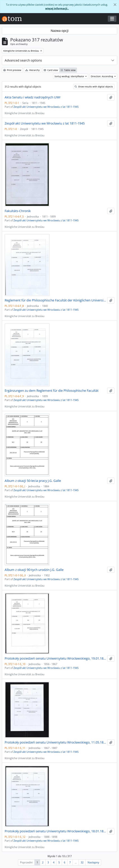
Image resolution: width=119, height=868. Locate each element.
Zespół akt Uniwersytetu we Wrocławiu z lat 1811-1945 (46, 107)
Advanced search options (23, 60)
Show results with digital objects (94, 87)
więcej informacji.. (57, 8)
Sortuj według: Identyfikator (70, 76)
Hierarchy (32, 70)
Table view (68, 70)
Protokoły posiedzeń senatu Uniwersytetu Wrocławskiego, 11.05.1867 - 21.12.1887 (55, 742)
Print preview (12, 70)
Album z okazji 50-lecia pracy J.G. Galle (33, 481)
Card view (51, 70)
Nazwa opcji (60, 31)
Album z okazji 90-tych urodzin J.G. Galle (34, 570)
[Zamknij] (115, 5)
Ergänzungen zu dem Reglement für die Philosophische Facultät (52, 391)
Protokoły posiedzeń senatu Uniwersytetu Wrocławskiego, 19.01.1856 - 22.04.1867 (55, 658)
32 (82, 862)
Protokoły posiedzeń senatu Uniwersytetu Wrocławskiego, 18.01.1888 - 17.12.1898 (55, 831)
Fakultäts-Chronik (18, 211)
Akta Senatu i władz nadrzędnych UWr (33, 97)
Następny (93, 862)
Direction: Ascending (102, 76)
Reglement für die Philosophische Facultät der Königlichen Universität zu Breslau (55, 300)
